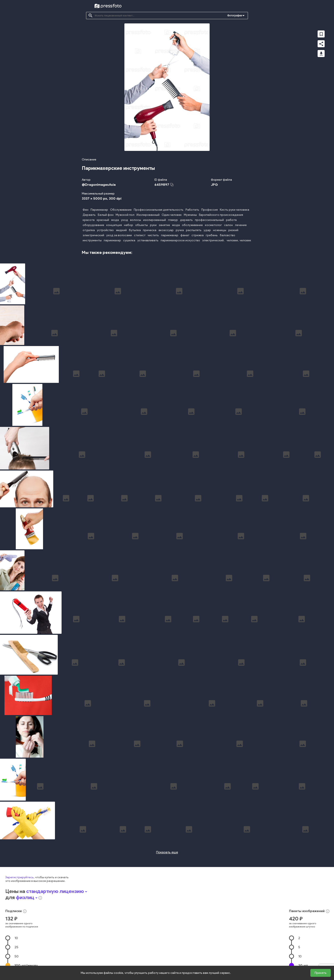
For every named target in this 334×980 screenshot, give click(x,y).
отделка (89, 230)
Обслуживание (121, 210)
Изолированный (148, 215)
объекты (142, 225)
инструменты (92, 240)
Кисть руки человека (235, 210)
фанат (185, 235)
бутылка (135, 230)
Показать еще (167, 850)
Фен (86, 210)
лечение (241, 225)
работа (231, 220)
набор (129, 225)
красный (103, 220)
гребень (212, 235)
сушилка (129, 240)
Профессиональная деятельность (159, 210)
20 (303, 963)
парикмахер (170, 235)
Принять (321, 973)
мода (115, 220)
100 (26, 963)
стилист (140, 235)
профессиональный (209, 220)
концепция (114, 225)
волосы (136, 220)
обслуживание (192, 225)
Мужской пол (125, 215)
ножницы (220, 230)
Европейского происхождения (221, 215)
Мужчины (190, 215)
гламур (173, 220)
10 (16, 936)
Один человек (172, 215)
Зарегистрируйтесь (19, 875)
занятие (164, 225)
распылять (194, 230)
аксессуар (166, 230)
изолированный (155, 220)
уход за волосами (119, 235)
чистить (153, 235)
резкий (233, 230)
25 (16, 945)
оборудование (93, 225)
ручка (180, 230)
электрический (93, 235)
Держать (89, 215)
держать (186, 220)
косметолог (213, 225)
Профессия (209, 210)
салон (228, 225)
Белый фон (106, 215)
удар (207, 230)
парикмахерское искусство (180, 240)
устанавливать (148, 240)
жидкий (121, 230)
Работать (192, 210)
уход (125, 220)
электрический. (213, 240)
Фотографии (235, 16)
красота (89, 220)
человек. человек (239, 240)
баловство (227, 235)
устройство (105, 230)
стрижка (198, 235)
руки (153, 225)
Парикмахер (99, 210)
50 (17, 954)
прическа (150, 230)
